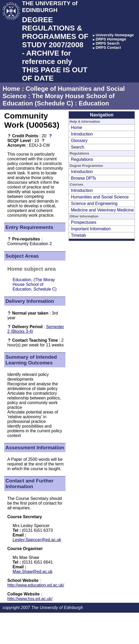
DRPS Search (107, 43)
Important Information (91, 229)
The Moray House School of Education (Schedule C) (59, 100)
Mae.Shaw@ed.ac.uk (32, 572)
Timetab (78, 235)
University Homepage (115, 35)
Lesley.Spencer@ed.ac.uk (37, 540)
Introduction (82, 134)
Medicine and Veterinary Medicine (102, 210)
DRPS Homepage (111, 39)
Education (94, 103)
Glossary (79, 141)
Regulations (82, 159)
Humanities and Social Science (100, 197)
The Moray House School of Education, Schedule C (34, 284)
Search (78, 147)
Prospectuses (84, 222)
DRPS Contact (108, 48)
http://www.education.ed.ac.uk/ (36, 585)
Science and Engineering (94, 203)
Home (11, 89)
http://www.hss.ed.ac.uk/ (30, 599)
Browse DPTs (84, 178)
